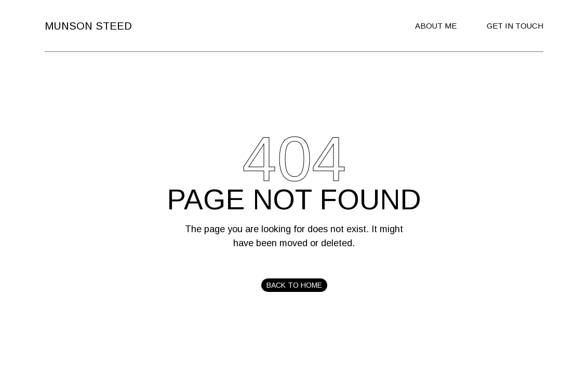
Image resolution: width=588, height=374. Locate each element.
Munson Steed (88, 26)
